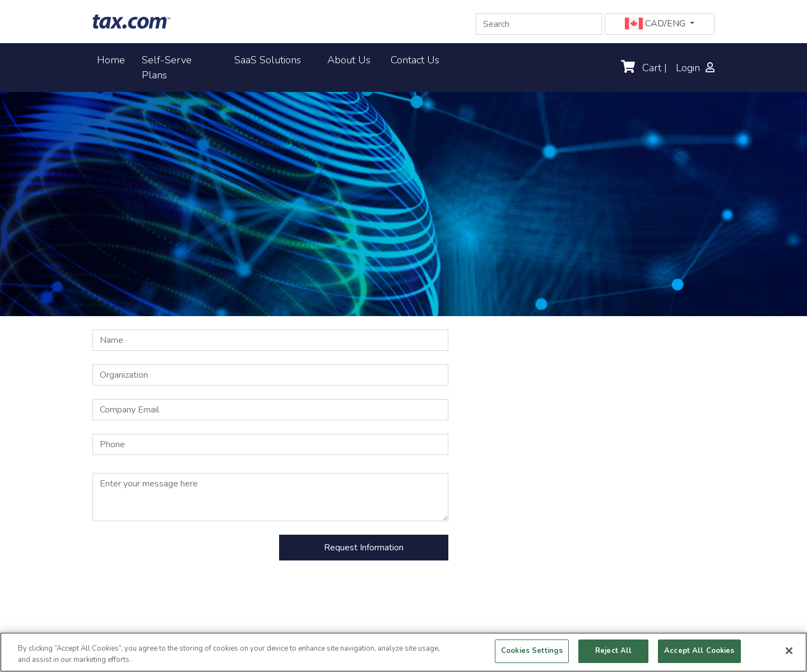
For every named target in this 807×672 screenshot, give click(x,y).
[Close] (789, 651)
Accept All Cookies (699, 651)
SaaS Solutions (268, 60)
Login (695, 68)
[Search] (539, 24)
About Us (349, 60)
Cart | (644, 68)
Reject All (613, 651)
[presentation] (178, 557)
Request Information (364, 548)
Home (113, 59)
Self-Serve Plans (167, 68)
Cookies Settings (532, 651)
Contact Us (415, 60)
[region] (403, 652)
